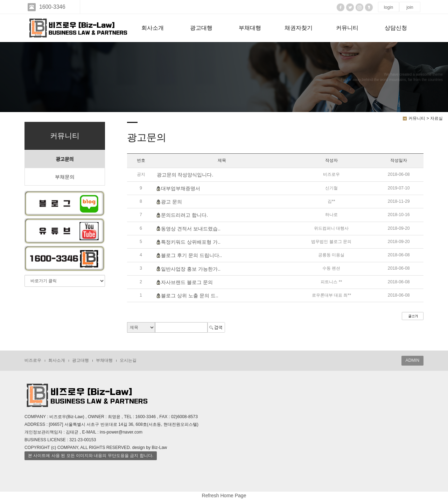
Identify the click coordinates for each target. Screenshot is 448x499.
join (410, 7)
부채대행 (250, 28)
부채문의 (65, 177)
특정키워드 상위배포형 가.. (191, 242)
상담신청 (396, 28)
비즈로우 (33, 360)
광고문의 (65, 159)
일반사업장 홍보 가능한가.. (191, 269)
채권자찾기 (299, 28)
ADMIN (412, 360)
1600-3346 (52, 7)
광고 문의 (171, 202)
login (388, 7)
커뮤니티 (347, 28)
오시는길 (128, 360)
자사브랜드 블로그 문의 (187, 282)
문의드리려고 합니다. (184, 215)
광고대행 (201, 28)
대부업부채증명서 (181, 188)
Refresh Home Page (224, 495)
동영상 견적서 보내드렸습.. (191, 229)
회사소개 (153, 28)
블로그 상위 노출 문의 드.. (190, 296)
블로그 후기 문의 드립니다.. (191, 256)
